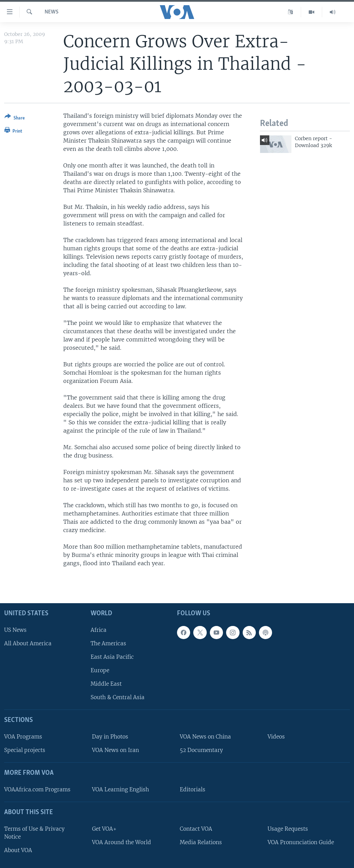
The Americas (108, 643)
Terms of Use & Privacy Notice (34, 833)
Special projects (25, 750)
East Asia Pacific (112, 657)
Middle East (106, 684)
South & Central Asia (118, 698)
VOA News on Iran (115, 750)
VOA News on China (205, 737)
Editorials (193, 789)
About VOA (18, 850)
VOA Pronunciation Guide (301, 842)
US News (15, 630)
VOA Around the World (122, 842)
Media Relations (201, 842)
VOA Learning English (120, 789)
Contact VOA (196, 829)
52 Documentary (201, 750)
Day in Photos (110, 737)
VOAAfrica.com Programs (37, 789)
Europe (100, 670)
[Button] (15, 119)
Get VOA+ (104, 829)
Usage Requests (288, 829)
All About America (28, 643)
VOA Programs (23, 737)
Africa (99, 630)
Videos (276, 737)
